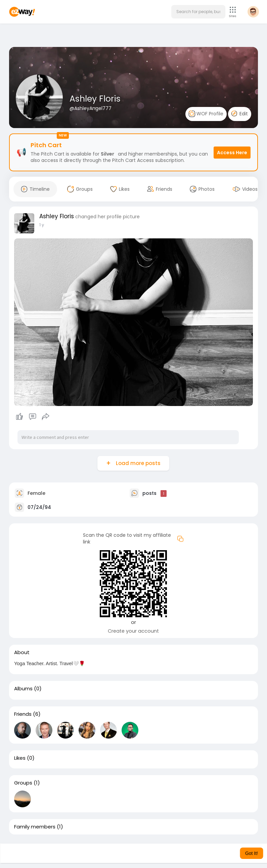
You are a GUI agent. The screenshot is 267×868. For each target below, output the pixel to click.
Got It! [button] (252, 853)
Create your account (133, 631)
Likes (20, 758)
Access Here (232, 153)
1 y (42, 225)
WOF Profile (206, 114)
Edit (240, 114)
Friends (23, 714)
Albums (23, 689)
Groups (23, 783)
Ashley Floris (95, 99)
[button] (198, 12)
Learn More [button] (185, 853)
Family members (35, 827)
